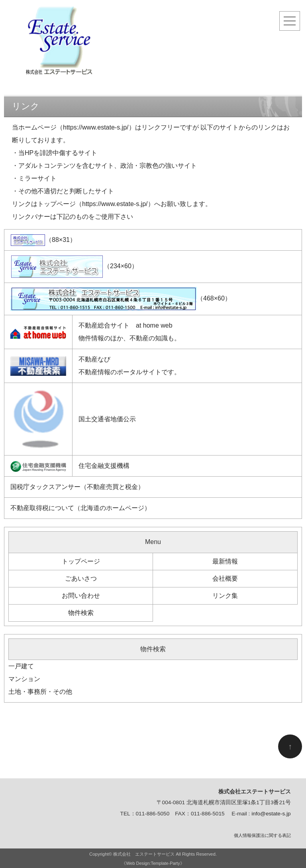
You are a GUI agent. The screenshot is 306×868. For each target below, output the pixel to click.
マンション (24, 679)
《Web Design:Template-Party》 (153, 863)
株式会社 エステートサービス (144, 854)
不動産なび (94, 359)
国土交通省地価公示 (107, 419)
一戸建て (21, 666)
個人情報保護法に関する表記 (262, 835)
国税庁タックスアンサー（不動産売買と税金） (77, 487)
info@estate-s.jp (271, 814)
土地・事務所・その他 (40, 692)
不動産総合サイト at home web (126, 325)
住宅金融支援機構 (104, 466)
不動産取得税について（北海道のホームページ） (80, 508)
